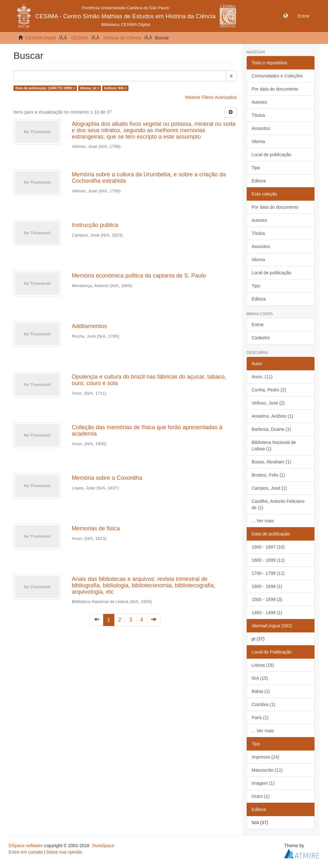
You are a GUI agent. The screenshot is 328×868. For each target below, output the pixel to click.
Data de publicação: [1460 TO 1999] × (45, 88)
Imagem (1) (263, 783)
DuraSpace (103, 846)
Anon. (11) (262, 377)
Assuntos (261, 128)
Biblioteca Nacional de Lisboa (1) (274, 446)
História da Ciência (122, 38)
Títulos (258, 115)
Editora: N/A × (115, 88)
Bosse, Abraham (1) (272, 462)
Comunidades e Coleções (277, 76)
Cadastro (261, 338)
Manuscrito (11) (267, 770)
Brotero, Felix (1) (268, 475)
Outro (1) (261, 796)
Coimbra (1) (264, 704)
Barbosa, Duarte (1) (271, 429)
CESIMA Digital (41, 38)
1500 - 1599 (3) (267, 599)
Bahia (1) (261, 691)
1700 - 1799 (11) (268, 573)
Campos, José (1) (269, 488)
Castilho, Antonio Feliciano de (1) (278, 504)
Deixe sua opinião (64, 852)
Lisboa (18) (263, 665)
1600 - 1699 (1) (267, 586)
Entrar (258, 325)
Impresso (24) (266, 757)
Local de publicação (272, 155)
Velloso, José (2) (268, 403)
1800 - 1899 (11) (268, 560)
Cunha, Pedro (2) (269, 390)
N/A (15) (260, 678)
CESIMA (80, 38)
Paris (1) (260, 718)
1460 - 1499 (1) (267, 613)
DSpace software (26, 846)
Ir (231, 76)
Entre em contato (26, 852)
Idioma (258, 141)
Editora (259, 181)
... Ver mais (263, 521)
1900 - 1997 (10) (268, 547)
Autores (259, 102)
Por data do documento (275, 89)
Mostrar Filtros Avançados (211, 97)
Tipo (256, 168)
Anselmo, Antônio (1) (273, 416)
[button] (286, 16)
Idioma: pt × (90, 88)
